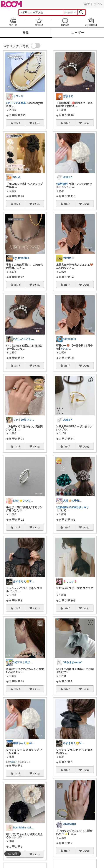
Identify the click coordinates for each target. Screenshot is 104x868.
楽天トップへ (93, 4)
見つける (39, 22)
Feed (13, 22)
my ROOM (91, 22)
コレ (17, 123)
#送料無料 (62, 184)
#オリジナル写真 (16, 103)
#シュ (65, 349)
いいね (36, 123)
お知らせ (65, 22)
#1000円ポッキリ (79, 507)
